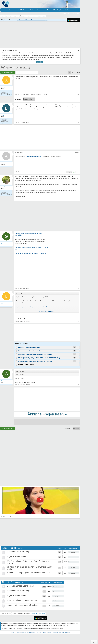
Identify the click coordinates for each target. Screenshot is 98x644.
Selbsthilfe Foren (22, 10)
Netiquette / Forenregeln (58, 633)
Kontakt (13, 633)
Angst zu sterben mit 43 (17, 556)
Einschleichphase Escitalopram (20, 586)
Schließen (39, 62)
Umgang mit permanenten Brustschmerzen (26, 605)
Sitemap (67, 633)
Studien (67, 10)
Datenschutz (32, 633)
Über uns (19, 633)
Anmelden (76, 13)
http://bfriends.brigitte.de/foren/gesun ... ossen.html (31, 253)
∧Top (94, 642)
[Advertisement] (47, 399)
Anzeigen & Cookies (42, 633)
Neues (11, 10)
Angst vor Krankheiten (38, 614)
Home (4, 10)
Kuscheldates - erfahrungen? (19, 552)
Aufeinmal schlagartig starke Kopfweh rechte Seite (29, 573)
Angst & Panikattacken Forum (21, 614)
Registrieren (66, 13)
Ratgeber (40, 10)
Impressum (25, 633)
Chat (48, 10)
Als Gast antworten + (8, 72)
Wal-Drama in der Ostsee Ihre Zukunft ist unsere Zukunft (32, 600)
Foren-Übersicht (6, 614)
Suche (32, 10)
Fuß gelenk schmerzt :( (15, 67)
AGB (49, 633)
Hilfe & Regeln (57, 10)
